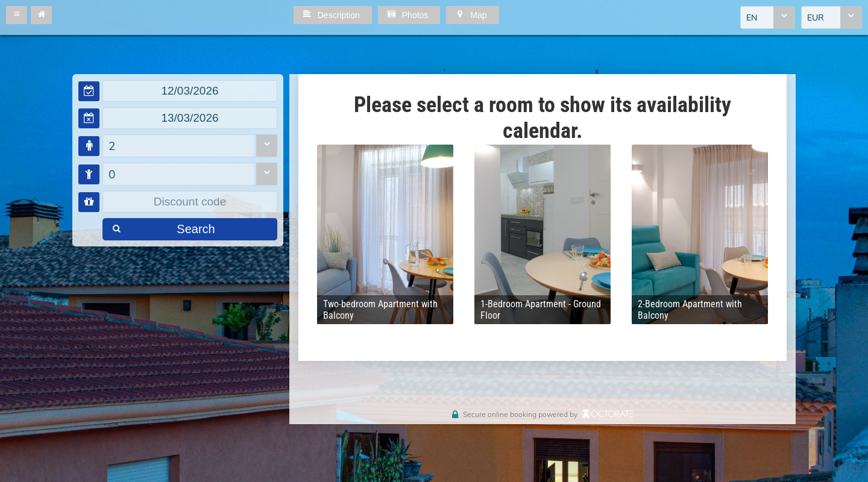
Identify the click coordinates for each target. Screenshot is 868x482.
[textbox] (190, 91)
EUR (816, 17)
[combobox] (768, 17)
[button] (17, 15)
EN (752, 17)
